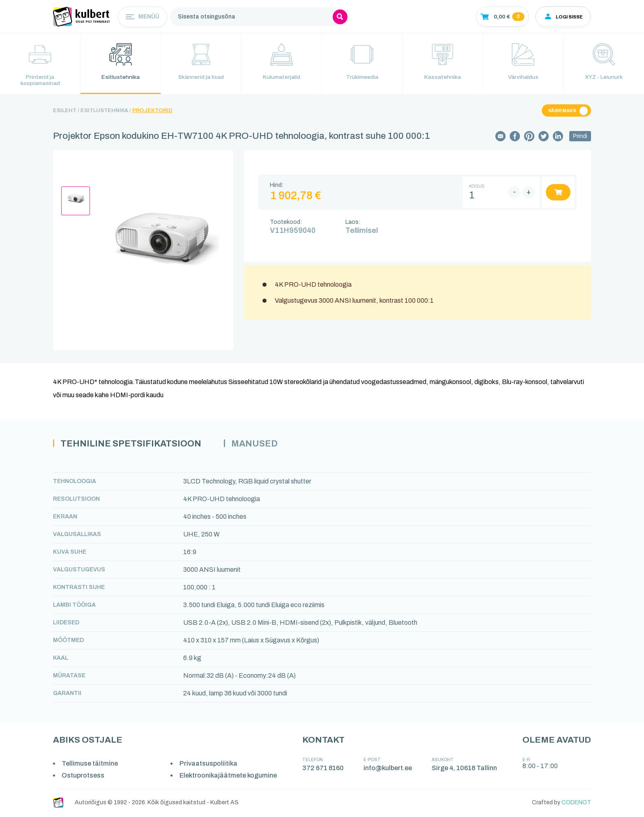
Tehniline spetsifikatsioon (132, 444)
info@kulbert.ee (388, 769)
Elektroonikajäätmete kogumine (229, 777)
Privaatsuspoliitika (209, 764)
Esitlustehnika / (106, 111)
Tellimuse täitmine (90, 764)
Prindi (580, 137)
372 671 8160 (323, 769)
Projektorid (152, 111)
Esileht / (66, 111)
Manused (258, 444)
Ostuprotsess (83, 777)
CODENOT (576, 804)
